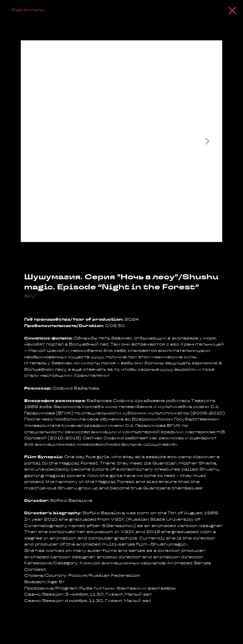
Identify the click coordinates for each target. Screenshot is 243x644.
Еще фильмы (28, 10)
